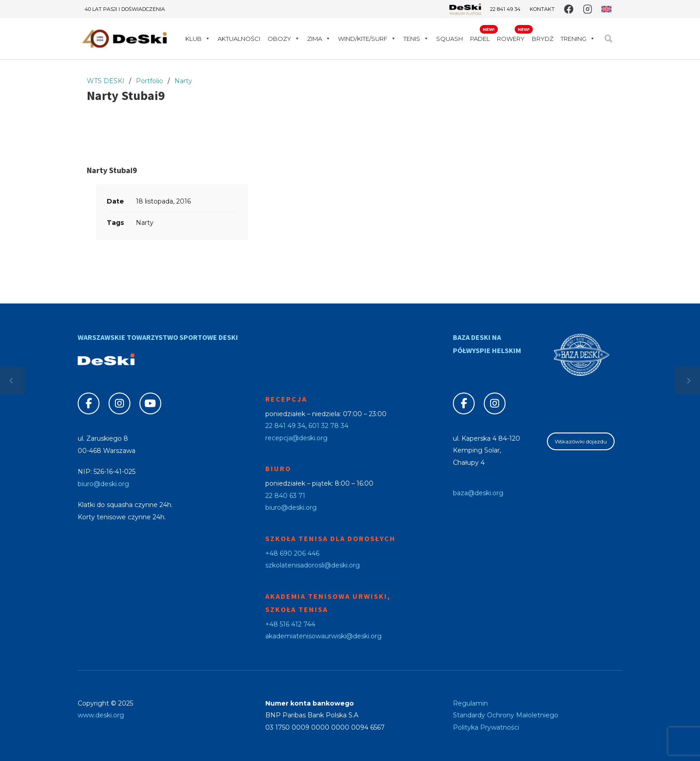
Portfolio (149, 81)
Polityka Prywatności (486, 727)
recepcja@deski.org (296, 438)
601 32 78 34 (328, 426)
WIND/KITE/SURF (367, 39)
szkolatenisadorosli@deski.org (313, 565)
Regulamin (470, 703)
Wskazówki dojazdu (581, 441)
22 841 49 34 (505, 9)
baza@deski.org (478, 493)
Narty (183, 81)
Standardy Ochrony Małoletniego (506, 715)
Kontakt (542, 9)
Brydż (543, 39)
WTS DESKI (106, 81)
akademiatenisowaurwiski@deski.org (323, 636)
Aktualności (239, 39)
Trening (578, 39)
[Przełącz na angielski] (606, 9)
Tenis (416, 39)
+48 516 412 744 (290, 624)
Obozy (284, 39)
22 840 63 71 (285, 496)
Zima (319, 39)
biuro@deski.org (103, 484)
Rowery (511, 39)
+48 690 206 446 (292, 553)
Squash (449, 39)
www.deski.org (101, 715)
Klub (198, 39)
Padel (480, 39)
